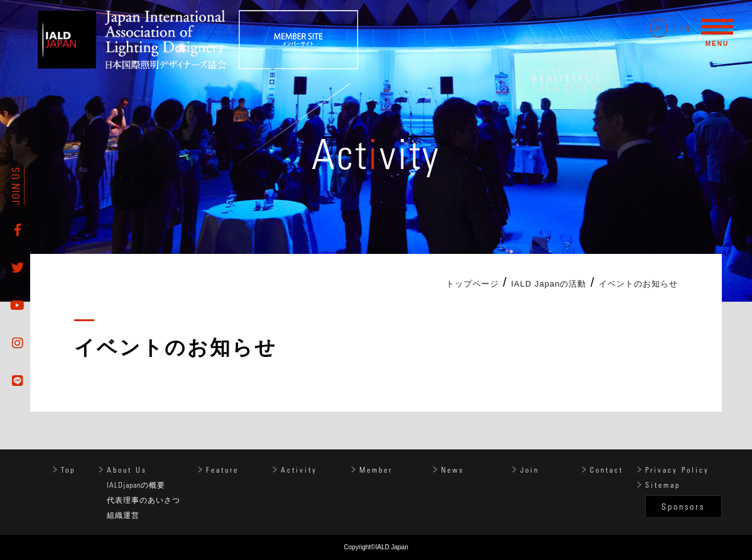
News (453, 469)
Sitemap (663, 485)
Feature (222, 469)
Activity (299, 469)
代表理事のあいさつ (144, 500)
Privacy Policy (677, 469)
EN (685, 28)
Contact (607, 469)
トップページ (472, 284)
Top (68, 469)
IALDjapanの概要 (136, 485)
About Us (127, 469)
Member (376, 469)
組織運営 (123, 515)
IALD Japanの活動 (549, 284)
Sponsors (683, 506)
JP (658, 28)
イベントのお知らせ (638, 284)
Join (530, 469)
